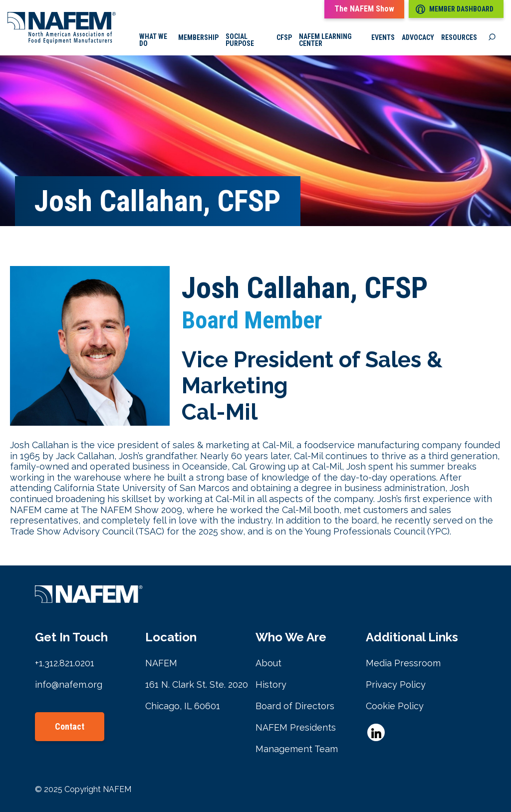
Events (383, 37)
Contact (70, 726)
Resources (459, 37)
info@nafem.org (69, 684)
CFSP (284, 37)
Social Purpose (240, 40)
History (271, 684)
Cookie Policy (395, 706)
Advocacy (418, 37)
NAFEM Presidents (296, 727)
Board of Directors (295, 706)
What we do (153, 40)
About (268, 663)
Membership (198, 37)
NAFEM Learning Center (325, 40)
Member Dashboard (455, 9)
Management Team (297, 749)
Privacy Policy (396, 684)
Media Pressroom (403, 663)
